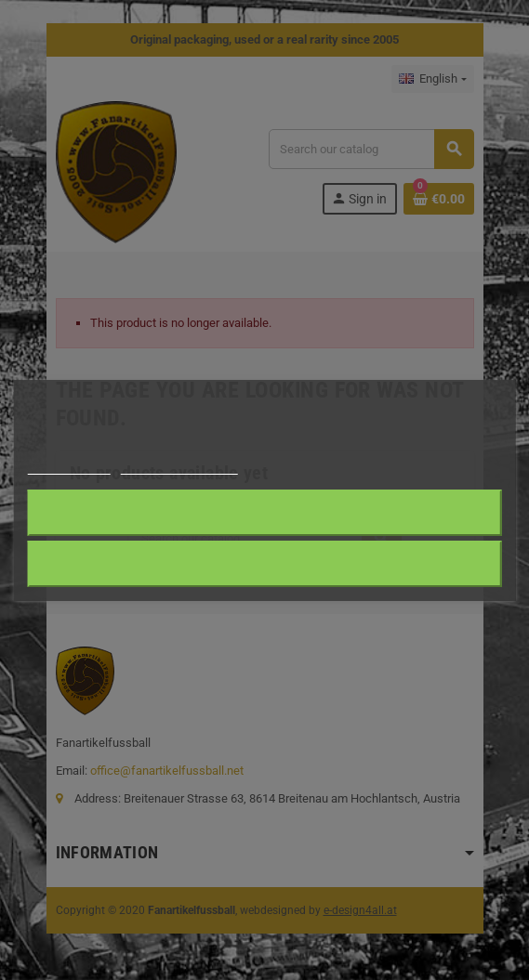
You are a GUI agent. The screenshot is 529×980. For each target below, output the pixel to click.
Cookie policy (68, 466)
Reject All (265, 563)
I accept (264, 512)
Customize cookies (179, 466)
